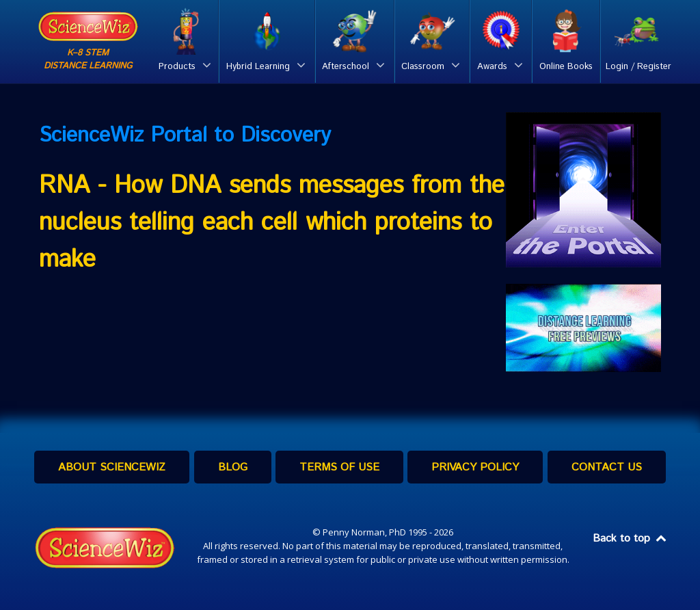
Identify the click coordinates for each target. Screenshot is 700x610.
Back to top (630, 539)
